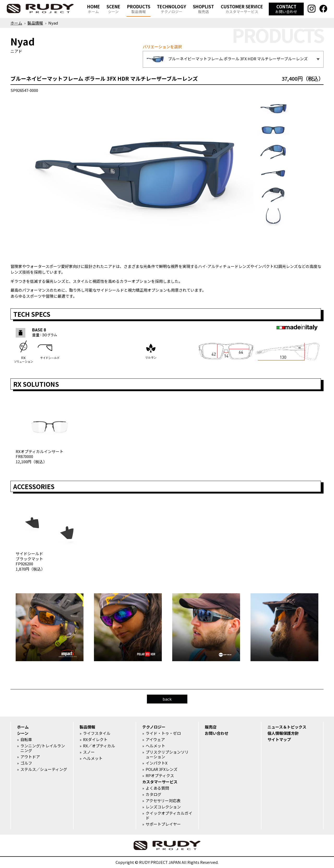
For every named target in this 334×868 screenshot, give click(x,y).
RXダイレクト (95, 740)
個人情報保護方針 (283, 733)
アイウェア (155, 740)
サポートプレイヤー (163, 824)
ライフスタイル (97, 733)
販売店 (211, 727)
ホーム (16, 23)
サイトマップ (279, 740)
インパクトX (157, 763)
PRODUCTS (139, 9)
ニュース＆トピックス (287, 727)
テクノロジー (154, 727)
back (167, 699)
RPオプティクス (160, 776)
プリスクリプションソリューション (167, 754)
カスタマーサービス (160, 782)
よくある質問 (157, 788)
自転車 (26, 740)
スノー (89, 752)
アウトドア (30, 757)
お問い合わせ (217, 733)
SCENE (113, 9)
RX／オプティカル (99, 746)
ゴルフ (26, 763)
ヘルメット (93, 758)
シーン (23, 733)
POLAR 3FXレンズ (162, 769)
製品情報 (35, 23)
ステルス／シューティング (44, 769)
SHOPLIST (203, 9)
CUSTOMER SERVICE (242, 9)
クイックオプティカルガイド (169, 816)
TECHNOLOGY (171, 9)
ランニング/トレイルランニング (43, 748)
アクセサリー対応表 (163, 801)
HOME (94, 9)
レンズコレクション (163, 807)
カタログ (153, 794)
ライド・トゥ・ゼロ (163, 733)
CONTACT (286, 9)
